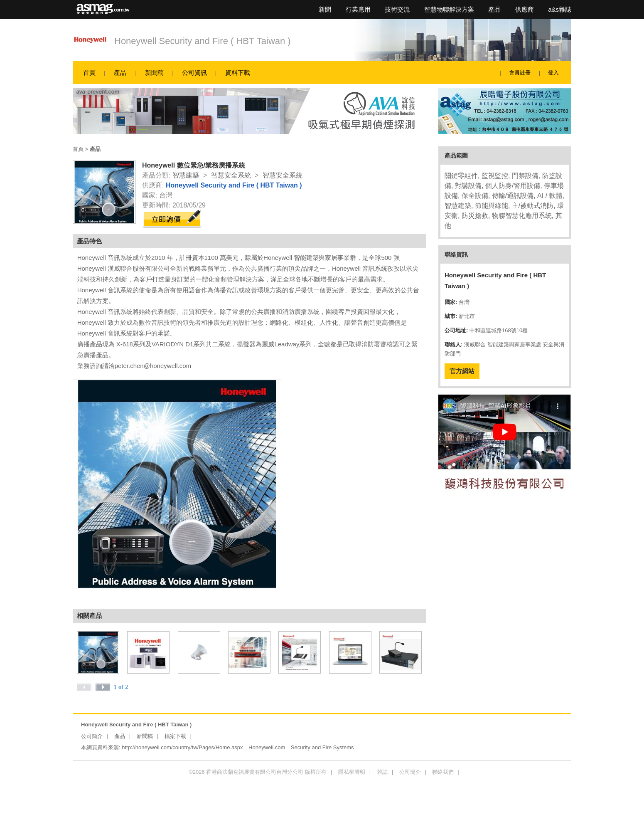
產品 (494, 9)
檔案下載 (175, 736)
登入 (553, 73)
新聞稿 (154, 73)
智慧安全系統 (231, 175)
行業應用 (358, 9)
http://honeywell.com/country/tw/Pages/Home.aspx (182, 747)
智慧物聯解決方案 (449, 9)
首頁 (89, 73)
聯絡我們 (443, 772)
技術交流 (397, 9)
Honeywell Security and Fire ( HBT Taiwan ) (203, 41)
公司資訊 (194, 73)
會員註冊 (520, 73)
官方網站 (462, 371)
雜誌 (382, 772)
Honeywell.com (267, 747)
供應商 (525, 9)
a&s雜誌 (560, 9)
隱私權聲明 (352, 772)
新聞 (325, 9)
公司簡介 (92, 736)
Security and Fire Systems (322, 747)
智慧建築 (186, 175)
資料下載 (238, 73)
